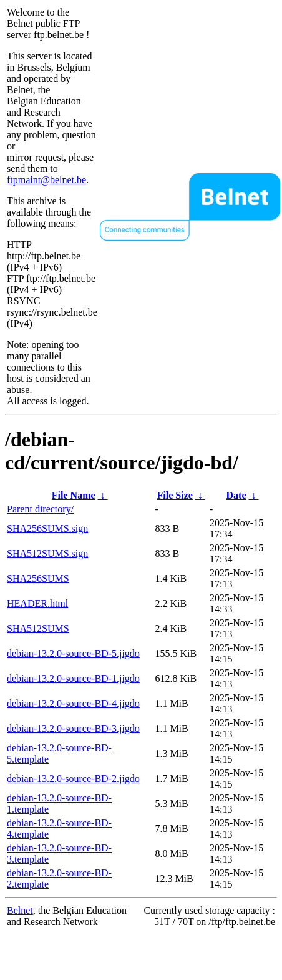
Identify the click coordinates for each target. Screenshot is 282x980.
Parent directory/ (40, 509)
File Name (74, 495)
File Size (175, 495)
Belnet (20, 910)
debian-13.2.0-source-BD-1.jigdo (73, 678)
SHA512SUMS (38, 628)
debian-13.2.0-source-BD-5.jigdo (73, 653)
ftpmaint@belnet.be (46, 180)
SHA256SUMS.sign (47, 528)
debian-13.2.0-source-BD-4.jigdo (73, 703)
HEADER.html (37, 603)
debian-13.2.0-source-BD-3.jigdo (73, 728)
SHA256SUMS (38, 578)
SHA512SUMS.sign (47, 553)
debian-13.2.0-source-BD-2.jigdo (73, 778)
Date (236, 495)
